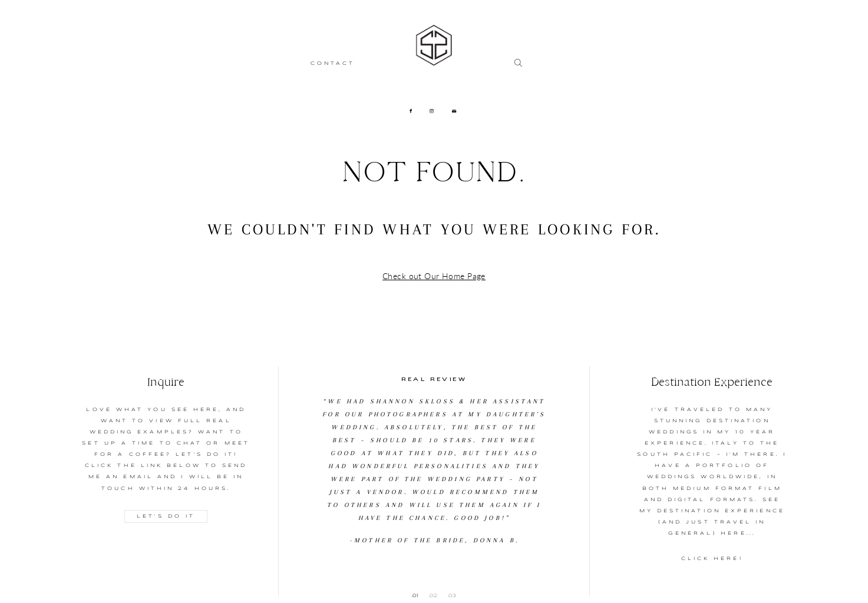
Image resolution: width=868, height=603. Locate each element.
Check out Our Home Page (434, 276)
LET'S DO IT (166, 516)
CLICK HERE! (712, 559)
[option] (434, 457)
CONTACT (333, 64)
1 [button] (418, 595)
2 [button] (435, 595)
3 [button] (454, 595)
